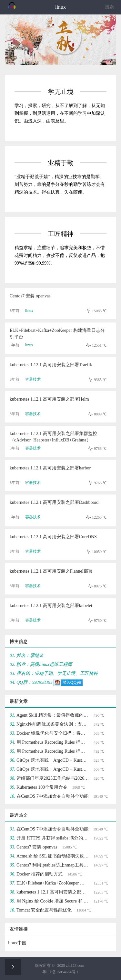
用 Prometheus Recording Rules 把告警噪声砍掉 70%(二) (53, 742)
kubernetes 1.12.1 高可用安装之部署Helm (49, 399)
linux (29, 311)
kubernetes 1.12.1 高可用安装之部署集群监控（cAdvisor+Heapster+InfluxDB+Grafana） (53, 437)
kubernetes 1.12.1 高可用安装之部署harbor (50, 468)
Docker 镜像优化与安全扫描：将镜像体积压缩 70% (53, 733)
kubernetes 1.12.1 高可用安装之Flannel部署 (51, 571)
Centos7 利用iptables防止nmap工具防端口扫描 (53, 865)
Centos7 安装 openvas (30, 296)
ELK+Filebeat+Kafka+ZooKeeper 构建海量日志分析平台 (57, 334)
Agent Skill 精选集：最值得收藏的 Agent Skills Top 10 (53, 715)
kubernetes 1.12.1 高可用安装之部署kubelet (51, 606)
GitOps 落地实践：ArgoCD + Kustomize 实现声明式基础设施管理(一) (53, 769)
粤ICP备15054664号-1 (60, 972)
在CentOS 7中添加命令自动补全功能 (52, 796)
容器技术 (33, 379)
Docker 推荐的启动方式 (40, 874)
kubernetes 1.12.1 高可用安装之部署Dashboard (54, 502)
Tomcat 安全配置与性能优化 (44, 910)
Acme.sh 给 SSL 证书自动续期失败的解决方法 (53, 856)
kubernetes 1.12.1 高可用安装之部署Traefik (51, 365)
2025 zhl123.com (71, 966)
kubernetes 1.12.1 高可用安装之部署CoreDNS (53, 537)
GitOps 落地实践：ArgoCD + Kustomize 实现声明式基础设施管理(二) (53, 760)
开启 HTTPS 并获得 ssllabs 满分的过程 (53, 838)
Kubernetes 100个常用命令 (42, 787)
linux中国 (17, 943)
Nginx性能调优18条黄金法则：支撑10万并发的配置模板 (53, 724)
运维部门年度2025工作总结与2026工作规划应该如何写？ (53, 778)
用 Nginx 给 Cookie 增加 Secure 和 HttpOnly (53, 901)
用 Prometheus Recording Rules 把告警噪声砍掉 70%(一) (53, 751)
